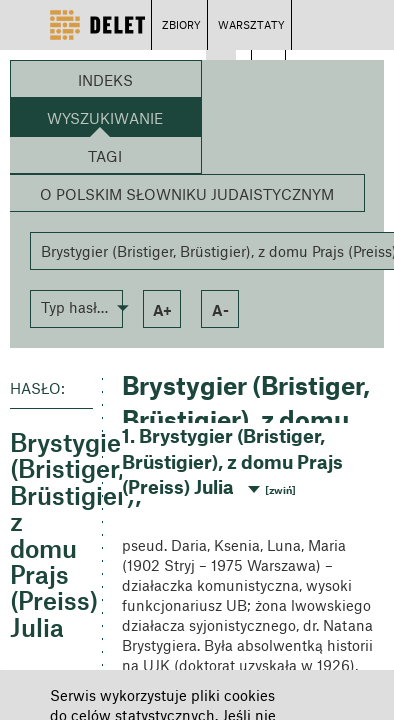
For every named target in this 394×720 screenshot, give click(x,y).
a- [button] (220, 310)
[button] (77, 307)
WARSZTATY (251, 24)
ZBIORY (181, 24)
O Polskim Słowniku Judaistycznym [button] (187, 194)
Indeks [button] (105, 80)
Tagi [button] (105, 156)
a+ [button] (162, 310)
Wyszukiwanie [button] (105, 118)
